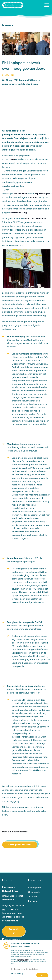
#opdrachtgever (43, 193)
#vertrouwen (20, 193)
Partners (32, 901)
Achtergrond (34, 887)
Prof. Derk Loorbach (36, 218)
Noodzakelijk (19, 969)
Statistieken (34, 969)
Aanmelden (14, 931)
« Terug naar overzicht (20, 844)
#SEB (12, 159)
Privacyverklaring (22, 959)
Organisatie (34, 892)
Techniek (33, 896)
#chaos (34, 197)
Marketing (18, 974)
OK (42, 975)
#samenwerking (19, 212)
